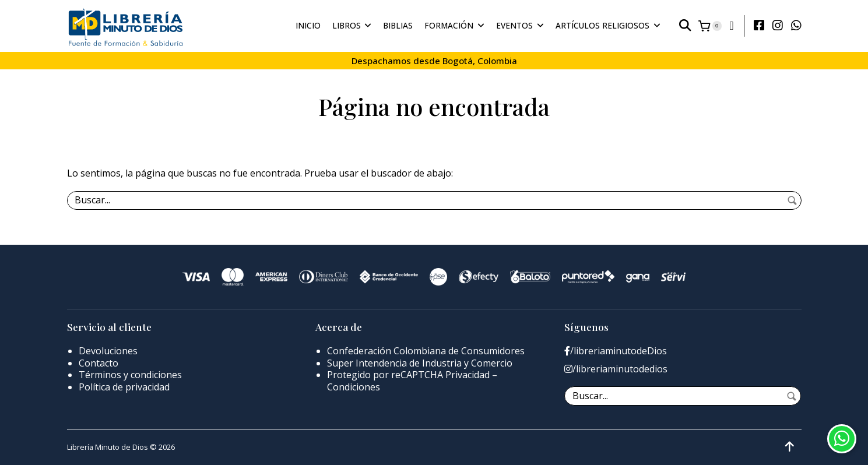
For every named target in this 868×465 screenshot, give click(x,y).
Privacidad (468, 375)
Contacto (99, 363)
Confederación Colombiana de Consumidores (426, 351)
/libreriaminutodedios (616, 369)
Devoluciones (108, 351)
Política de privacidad (124, 387)
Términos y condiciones (130, 375)
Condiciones (354, 387)
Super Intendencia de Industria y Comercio (420, 363)
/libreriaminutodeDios (616, 351)
